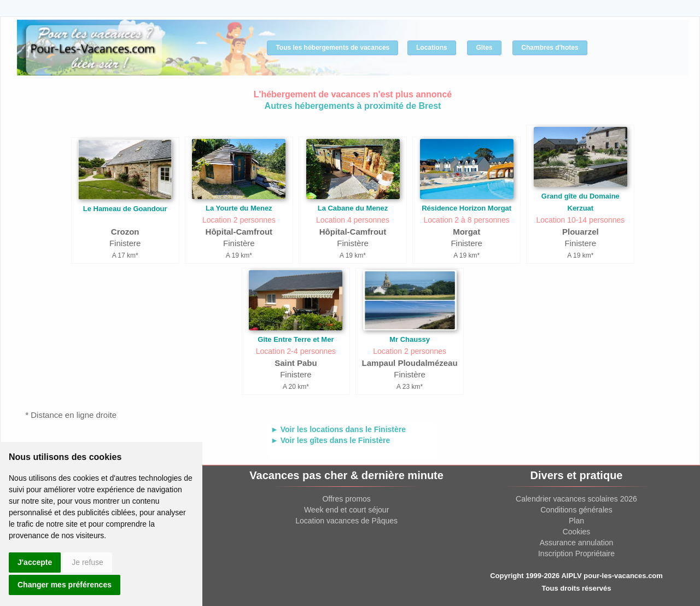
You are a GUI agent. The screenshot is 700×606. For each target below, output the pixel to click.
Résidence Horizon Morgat (466, 208)
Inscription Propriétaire (576, 553)
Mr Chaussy (410, 339)
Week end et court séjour (346, 510)
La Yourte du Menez (239, 208)
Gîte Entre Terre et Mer (296, 339)
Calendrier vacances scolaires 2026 (576, 499)
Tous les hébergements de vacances (332, 48)
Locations (432, 48)
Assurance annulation (577, 543)
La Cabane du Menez (353, 208)
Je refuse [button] (87, 562)
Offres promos (346, 499)
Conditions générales (576, 510)
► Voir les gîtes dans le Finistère (330, 440)
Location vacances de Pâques (346, 521)
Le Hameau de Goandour (125, 209)
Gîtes (484, 48)
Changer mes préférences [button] (65, 585)
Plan (576, 521)
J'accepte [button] (35, 562)
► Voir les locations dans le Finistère (338, 429)
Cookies (577, 532)
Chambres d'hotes (550, 48)
